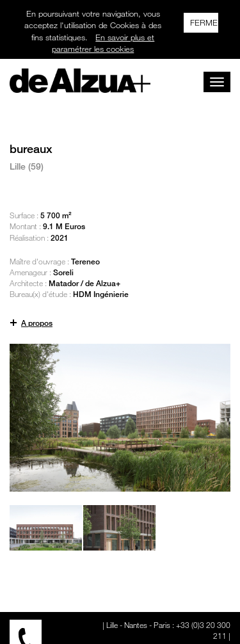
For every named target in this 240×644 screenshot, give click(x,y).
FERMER (204, 22)
